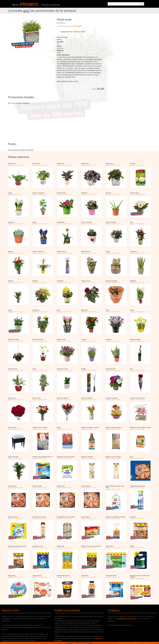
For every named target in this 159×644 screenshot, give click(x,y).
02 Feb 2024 (65, 165)
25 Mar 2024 (41, 282)
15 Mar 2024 (90, 165)
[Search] (142, 4)
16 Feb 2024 (114, 165)
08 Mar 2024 (90, 312)
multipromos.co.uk (150, 643)
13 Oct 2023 (17, 458)
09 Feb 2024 (90, 224)
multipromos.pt (125, 643)
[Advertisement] (128, 31)
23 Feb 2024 (17, 282)
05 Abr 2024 (41, 341)
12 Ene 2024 (17, 165)
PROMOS (29, 4)
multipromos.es (137, 643)
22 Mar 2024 (17, 341)
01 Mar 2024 (114, 341)
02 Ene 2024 (65, 458)
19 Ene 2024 (139, 194)
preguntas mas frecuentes (127, 619)
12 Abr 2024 (90, 282)
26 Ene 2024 (139, 165)
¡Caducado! (76, 26)
